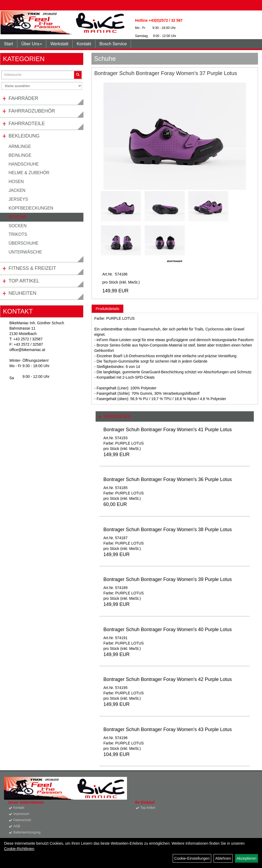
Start (9, 44)
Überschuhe (24, 243)
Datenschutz (22, 820)
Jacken (17, 190)
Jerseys (18, 199)
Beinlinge (20, 155)
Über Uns (32, 44)
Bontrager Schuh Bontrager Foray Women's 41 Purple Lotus (168, 430)
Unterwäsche (25, 252)
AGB (17, 826)
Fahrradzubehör (32, 111)
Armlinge (20, 146)
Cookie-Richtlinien (19, 849)
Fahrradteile (27, 124)
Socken (18, 226)
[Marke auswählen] (42, 86)
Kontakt (84, 44)
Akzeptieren (246, 858)
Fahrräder (23, 98)
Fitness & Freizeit (32, 268)
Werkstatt (59, 44)
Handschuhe (24, 164)
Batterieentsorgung (27, 832)
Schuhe (18, 217)
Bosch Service (113, 44)
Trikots (18, 234)
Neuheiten (22, 293)
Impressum (21, 814)
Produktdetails (108, 309)
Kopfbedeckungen (31, 208)
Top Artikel (24, 281)
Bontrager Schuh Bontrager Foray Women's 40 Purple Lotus (168, 629)
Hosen (16, 182)
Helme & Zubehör (29, 173)
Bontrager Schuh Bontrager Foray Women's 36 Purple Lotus (168, 479)
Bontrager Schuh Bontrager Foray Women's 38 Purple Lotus (168, 530)
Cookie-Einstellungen (192, 858)
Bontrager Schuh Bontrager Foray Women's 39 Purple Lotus (168, 579)
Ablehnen (223, 858)
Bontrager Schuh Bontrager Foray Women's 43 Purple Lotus (168, 729)
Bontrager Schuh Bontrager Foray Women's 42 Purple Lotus (168, 679)
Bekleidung (24, 136)
